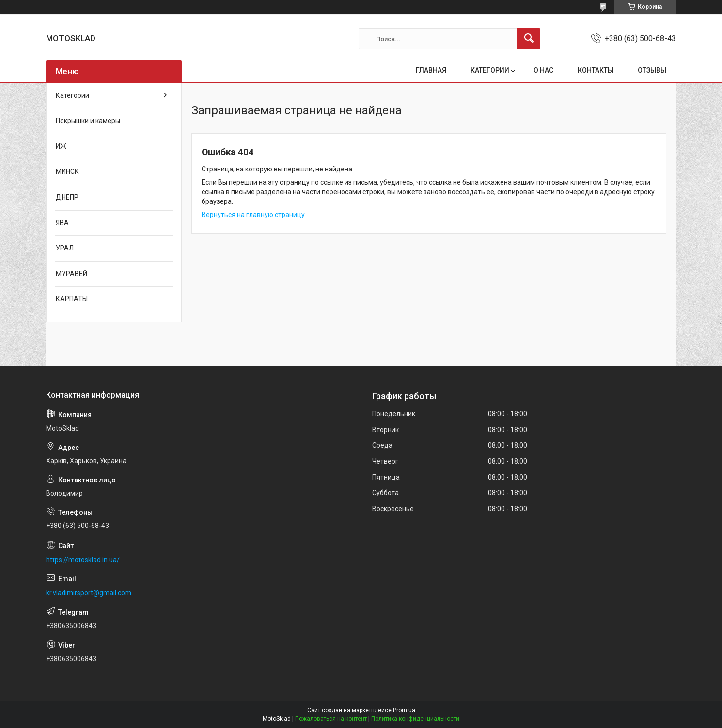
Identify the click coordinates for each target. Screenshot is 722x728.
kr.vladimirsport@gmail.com (89, 593)
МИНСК (67, 171)
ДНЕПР (67, 197)
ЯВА (62, 223)
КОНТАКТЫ (596, 70)
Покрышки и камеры (88, 121)
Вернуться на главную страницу (253, 215)
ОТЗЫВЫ (652, 70)
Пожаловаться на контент (331, 719)
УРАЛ (65, 248)
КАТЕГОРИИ (490, 70)
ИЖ (61, 146)
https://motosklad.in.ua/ (83, 560)
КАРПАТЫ (72, 299)
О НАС (543, 70)
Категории (72, 95)
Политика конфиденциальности (415, 719)
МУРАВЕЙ (71, 274)
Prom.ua (404, 710)
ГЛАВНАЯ (431, 70)
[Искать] (529, 39)
